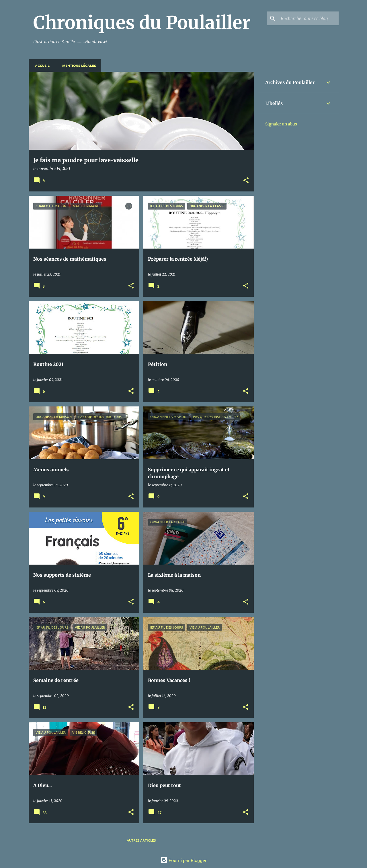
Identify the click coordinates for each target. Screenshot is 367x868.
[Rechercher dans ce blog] (309, 18)
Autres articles (141, 840)
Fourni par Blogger (184, 860)
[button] (246, 181)
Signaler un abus (281, 124)
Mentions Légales (77, 65)
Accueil (41, 65)
